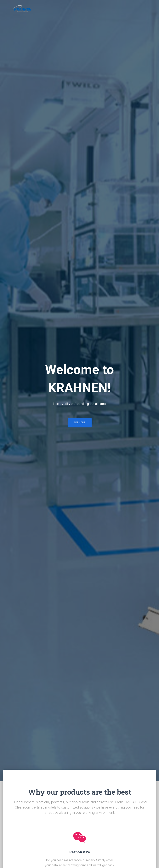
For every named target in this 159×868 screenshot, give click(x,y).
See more (80, 423)
